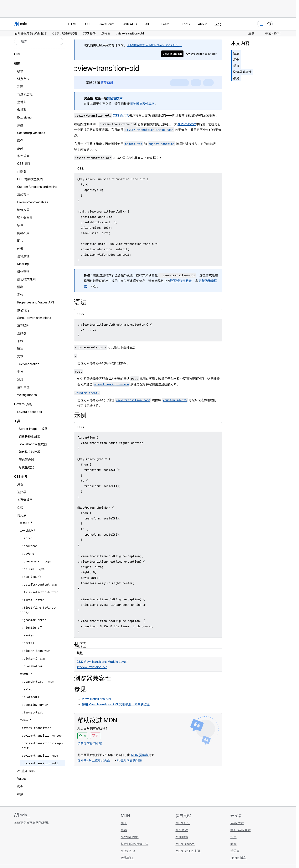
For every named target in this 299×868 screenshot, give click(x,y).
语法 (236, 53)
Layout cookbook (30, 412)
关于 (124, 823)
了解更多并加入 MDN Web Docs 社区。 (154, 45)
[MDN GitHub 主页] (16, 846)
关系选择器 (25, 500)
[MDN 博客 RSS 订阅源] (44, 846)
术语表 (235, 851)
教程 (234, 844)
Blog (218, 24)
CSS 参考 (21, 476)
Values (22, 779)
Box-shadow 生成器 (33, 444)
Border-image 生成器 (33, 429)
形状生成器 (26, 467)
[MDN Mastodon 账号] (37, 846)
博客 (124, 830)
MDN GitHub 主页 (188, 851)
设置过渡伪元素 (181, 281)
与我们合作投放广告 (135, 844)
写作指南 (182, 837)
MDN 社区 (183, 823)
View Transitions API (97, 699)
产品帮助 (127, 858)
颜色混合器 (26, 460)
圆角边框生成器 (29, 436)
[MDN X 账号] (30, 846)
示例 (236, 60)
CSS (116, 115)
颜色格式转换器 (29, 452)
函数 (20, 794)
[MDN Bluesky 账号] (23, 846)
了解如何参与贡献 (90, 743)
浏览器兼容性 (242, 72)
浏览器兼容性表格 (142, 104)
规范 (236, 66)
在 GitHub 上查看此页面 (94, 760)
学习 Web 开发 (241, 830)
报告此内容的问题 (130, 760)
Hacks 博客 (239, 858)
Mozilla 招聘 (130, 837)
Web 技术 (237, 823)
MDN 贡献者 (140, 755)
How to (19, 404)
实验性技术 (115, 98)
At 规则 (22, 771)
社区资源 (182, 830)
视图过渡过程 (187, 124)
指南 (17, 63)
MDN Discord (185, 844)
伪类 (20, 507)
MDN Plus (128, 851)
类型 (20, 786)
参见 (236, 78)
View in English (172, 54)
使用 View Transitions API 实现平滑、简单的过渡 (116, 704)
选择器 (22, 492)
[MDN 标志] (22, 815)
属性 (20, 484)
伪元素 (125, 115)
